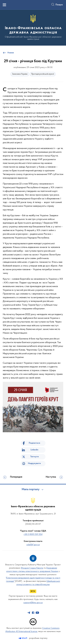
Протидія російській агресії (43, 74)
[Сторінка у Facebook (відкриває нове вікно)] (33, 613)
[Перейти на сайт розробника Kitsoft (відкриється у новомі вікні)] (23, 638)
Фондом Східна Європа (32, 568)
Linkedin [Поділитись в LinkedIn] (34, 450)
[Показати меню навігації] (4, 5)
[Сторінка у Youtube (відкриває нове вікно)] (37, 613)
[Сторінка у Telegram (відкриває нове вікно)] (29, 613)
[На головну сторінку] (33, 27)
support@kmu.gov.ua (33, 603)
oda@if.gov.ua (33, 545)
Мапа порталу (31, 489)
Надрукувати (34, 463)
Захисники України (20, 74)
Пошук (59, 5)
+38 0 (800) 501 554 (33, 534)
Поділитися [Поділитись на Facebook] (34, 443)
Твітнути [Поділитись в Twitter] (34, 457)
